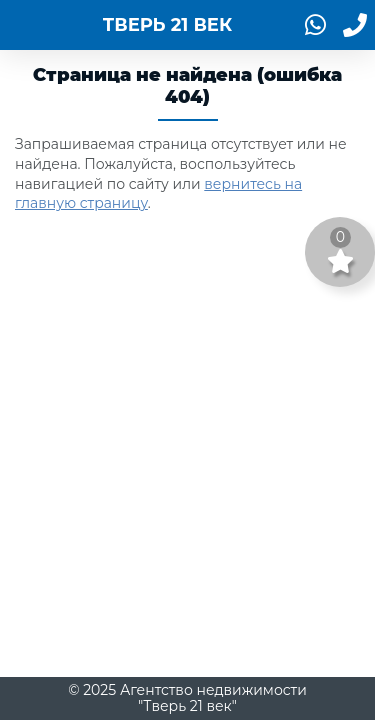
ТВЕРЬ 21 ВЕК (167, 25)
